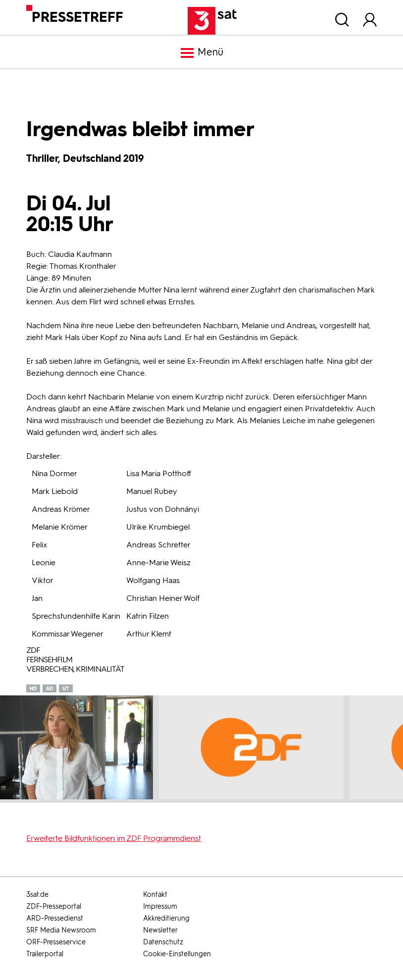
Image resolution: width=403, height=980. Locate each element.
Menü (201, 53)
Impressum (160, 906)
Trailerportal (45, 954)
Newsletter (160, 930)
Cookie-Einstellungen (177, 954)
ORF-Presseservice (56, 942)
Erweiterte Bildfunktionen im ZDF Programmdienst (114, 838)
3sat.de (37, 895)
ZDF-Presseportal (54, 906)
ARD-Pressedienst (55, 918)
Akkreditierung (166, 918)
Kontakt (155, 895)
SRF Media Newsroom (61, 930)
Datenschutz (163, 942)
